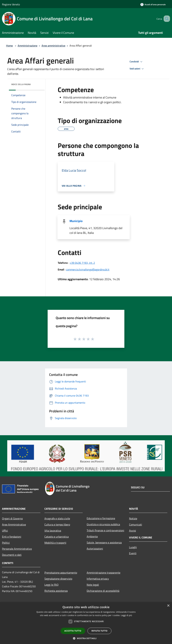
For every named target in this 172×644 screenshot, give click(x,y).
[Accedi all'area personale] (153, 4)
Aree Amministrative (14, 524)
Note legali (93, 585)
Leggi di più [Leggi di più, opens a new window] (126, 615)
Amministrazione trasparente (104, 573)
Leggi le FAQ (51, 585)
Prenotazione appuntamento (61, 573)
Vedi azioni (137, 69)
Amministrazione (28, 46)
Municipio (76, 221)
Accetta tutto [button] (73, 631)
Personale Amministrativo (17, 549)
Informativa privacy (98, 579)
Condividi (136, 62)
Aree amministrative (53, 46)
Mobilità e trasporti (55, 543)
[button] (86, 638)
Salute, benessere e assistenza (104, 542)
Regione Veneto (11, 4)
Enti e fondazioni (12, 537)
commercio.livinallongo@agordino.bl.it (88, 269)
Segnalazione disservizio (58, 579)
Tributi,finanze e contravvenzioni (105, 530)
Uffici (5, 531)
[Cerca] (166, 19)
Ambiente (92, 536)
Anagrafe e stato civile (57, 518)
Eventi (133, 553)
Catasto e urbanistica (57, 537)
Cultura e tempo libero (57, 524)
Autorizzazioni (95, 549)
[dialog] (86, 623)
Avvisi (133, 531)
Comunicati (136, 524)
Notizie (133, 518)
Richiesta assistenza (56, 591)
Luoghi (133, 547)
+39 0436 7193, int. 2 (82, 263)
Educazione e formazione (101, 518)
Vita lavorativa (53, 531)
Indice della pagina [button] (21, 84)
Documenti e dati (12, 555)
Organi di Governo (12, 518)
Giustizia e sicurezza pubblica (103, 524)
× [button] (168, 606)
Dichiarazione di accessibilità (103, 591)
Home (9, 46)
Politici (6, 543)
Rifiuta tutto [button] (100, 631)
